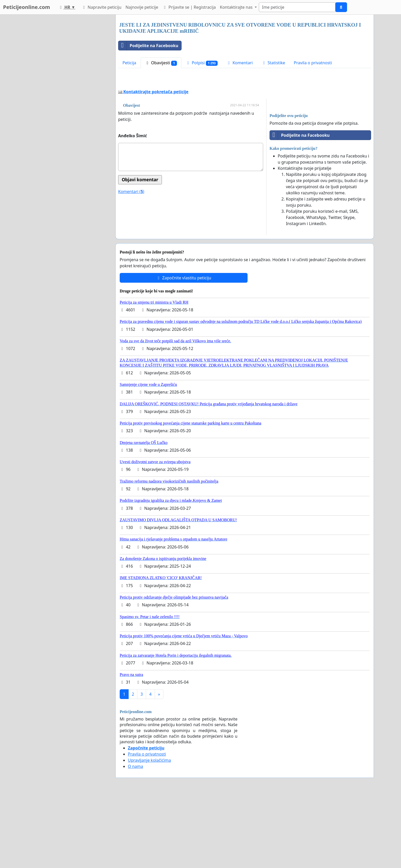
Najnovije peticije (142, 7)
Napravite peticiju (101, 7)
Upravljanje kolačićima (149, 760)
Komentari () (131, 192)
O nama (135, 766)
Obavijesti (161, 63)
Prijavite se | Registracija (189, 7)
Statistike (273, 63)
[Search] (297, 7)
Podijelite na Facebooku (148, 46)
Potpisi (202, 63)
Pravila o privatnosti (313, 63)
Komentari (240, 63)
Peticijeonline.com (27, 7)
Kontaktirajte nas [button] (237, 7)
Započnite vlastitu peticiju (184, 278)
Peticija (129, 63)
